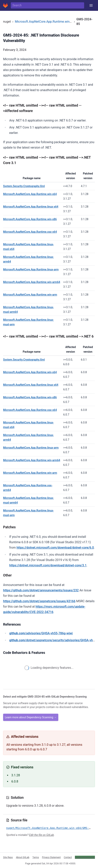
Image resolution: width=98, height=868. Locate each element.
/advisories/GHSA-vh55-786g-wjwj (41, 633)
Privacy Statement (51, 857)
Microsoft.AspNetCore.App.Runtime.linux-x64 (31, 207)
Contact (68, 857)
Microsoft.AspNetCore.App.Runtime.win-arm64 (32, 282)
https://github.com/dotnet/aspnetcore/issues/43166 (39, 601)
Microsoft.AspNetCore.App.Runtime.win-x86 (30, 219)
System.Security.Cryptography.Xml (24, 186)
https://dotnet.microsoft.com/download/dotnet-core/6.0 (55, 548)
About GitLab (23, 857)
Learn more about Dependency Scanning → (31, 717)
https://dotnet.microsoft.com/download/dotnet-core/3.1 (48, 565)
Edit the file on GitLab (41, 835)
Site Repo (8, 857)
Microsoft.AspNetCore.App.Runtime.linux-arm (31, 269)
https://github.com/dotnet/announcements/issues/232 (41, 590)
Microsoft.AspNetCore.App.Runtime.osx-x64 (30, 232)
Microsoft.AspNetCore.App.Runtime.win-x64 (45, 22)
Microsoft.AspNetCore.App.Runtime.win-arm (30, 295)
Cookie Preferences (85, 857)
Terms (36, 857)
